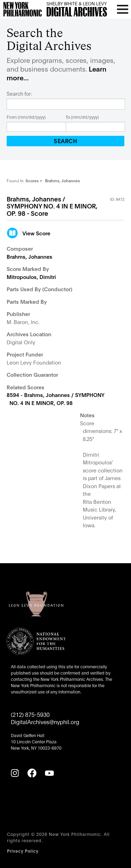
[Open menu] (123, 9)
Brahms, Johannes (30, 256)
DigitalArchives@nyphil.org (45, 722)
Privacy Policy (23, 851)
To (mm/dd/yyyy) (82, 117)
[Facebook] (32, 773)
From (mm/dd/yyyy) (26, 117)
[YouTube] (49, 773)
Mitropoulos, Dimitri (31, 277)
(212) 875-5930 (30, 714)
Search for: (19, 94)
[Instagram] (15, 773)
